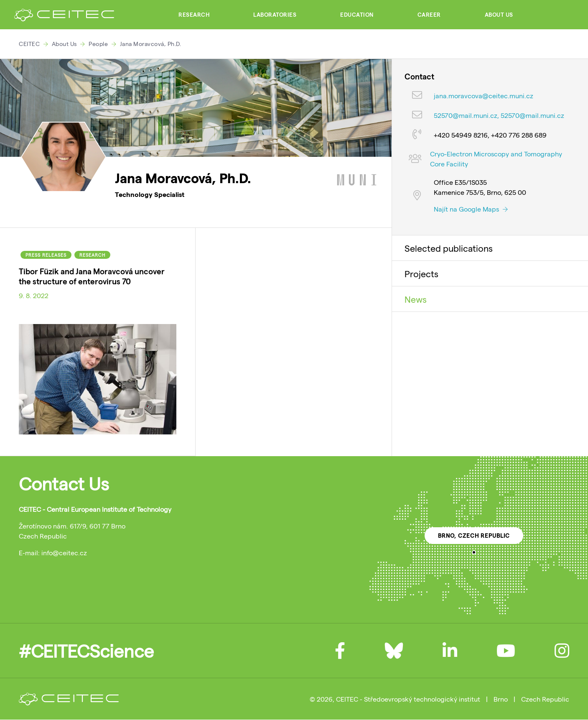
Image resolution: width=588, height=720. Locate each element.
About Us (499, 15)
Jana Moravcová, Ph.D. (151, 44)
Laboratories (275, 15)
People (98, 44)
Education (357, 15)
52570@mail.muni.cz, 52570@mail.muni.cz (499, 115)
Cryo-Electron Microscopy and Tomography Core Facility (496, 159)
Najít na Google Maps (471, 209)
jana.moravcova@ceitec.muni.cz (484, 96)
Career (429, 15)
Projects (421, 273)
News (416, 299)
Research (194, 15)
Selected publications (449, 248)
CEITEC (29, 44)
